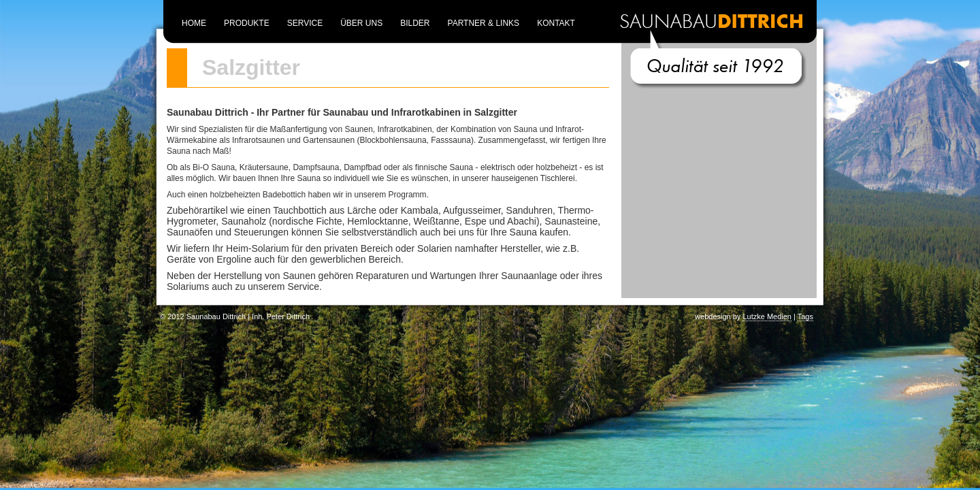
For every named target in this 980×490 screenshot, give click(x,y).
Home (194, 23)
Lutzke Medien (767, 316)
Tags (805, 316)
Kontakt (556, 23)
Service (305, 23)
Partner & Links (484, 23)
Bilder (415, 23)
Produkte (247, 23)
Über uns (361, 23)
